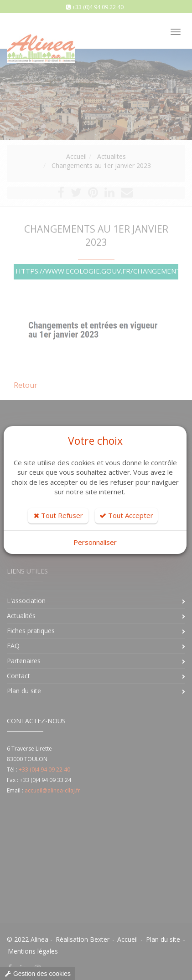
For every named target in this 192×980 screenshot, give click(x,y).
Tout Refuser (58, 515)
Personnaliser (95, 542)
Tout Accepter (126, 515)
